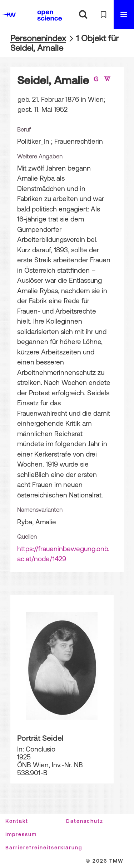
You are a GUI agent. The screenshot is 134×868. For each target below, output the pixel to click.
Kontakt (17, 821)
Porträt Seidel (40, 738)
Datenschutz (85, 821)
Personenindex (38, 38)
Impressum (21, 834)
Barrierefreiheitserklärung (44, 848)
